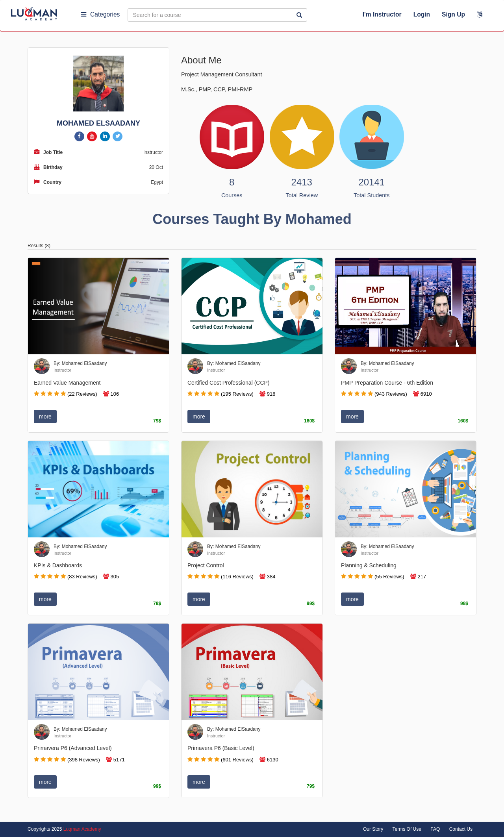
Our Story (373, 829)
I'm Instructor (382, 14)
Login (422, 14)
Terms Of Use (407, 829)
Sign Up (453, 14)
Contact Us (461, 829)
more (45, 417)
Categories (100, 14)
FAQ (435, 829)
